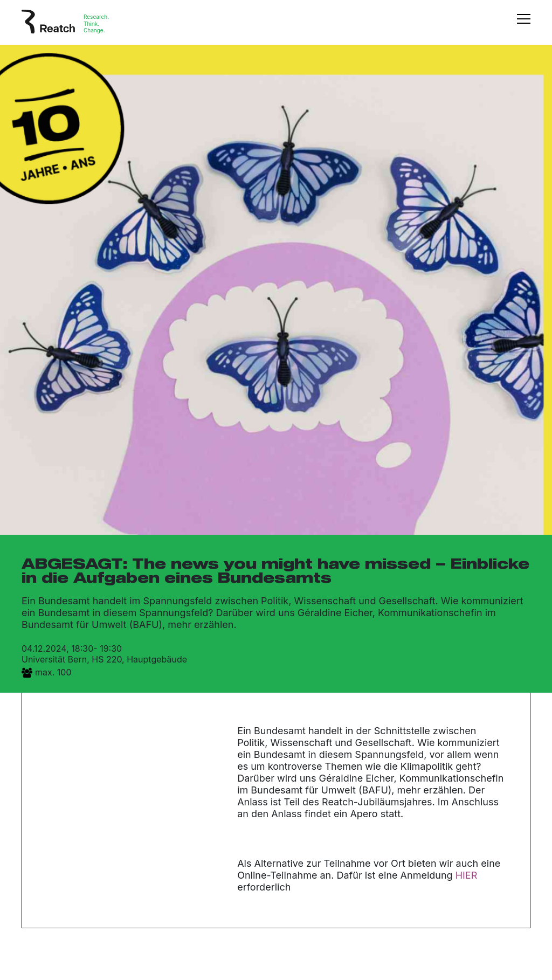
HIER (467, 875)
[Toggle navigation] (524, 24)
